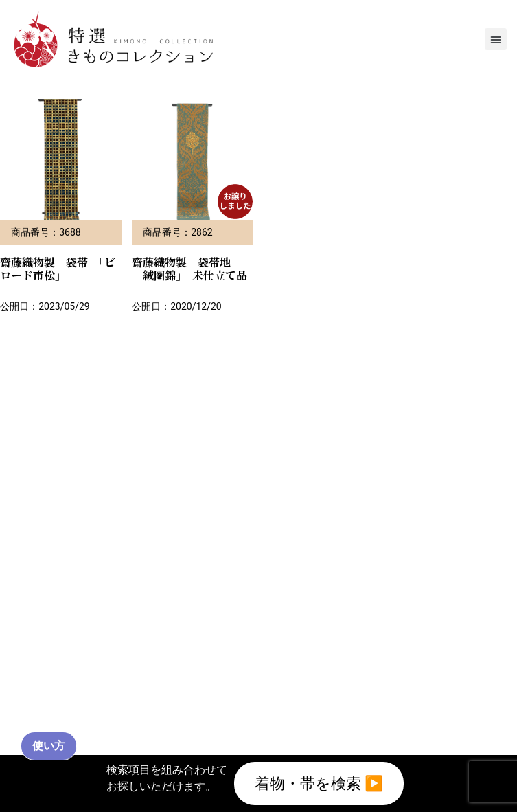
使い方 (49, 746)
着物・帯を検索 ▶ (319, 783)
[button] (496, 39)
